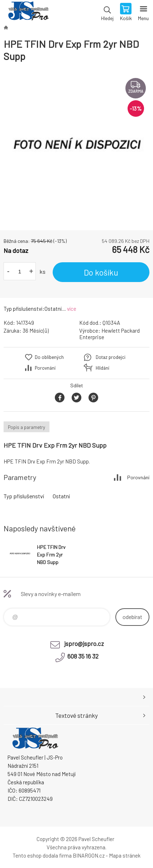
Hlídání (102, 368)
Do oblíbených (49, 357)
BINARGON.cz (89, 855)
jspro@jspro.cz (84, 643)
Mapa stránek (125, 855)
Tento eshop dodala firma (42, 855)
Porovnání (45, 368)
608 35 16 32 (83, 656)
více (72, 309)
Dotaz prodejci (111, 357)
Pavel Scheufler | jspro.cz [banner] (28, 13)
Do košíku (101, 272)
